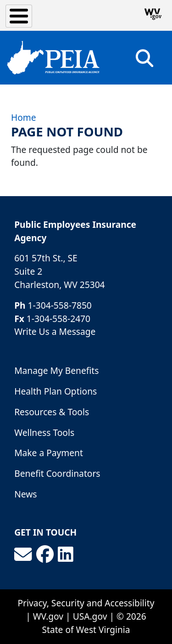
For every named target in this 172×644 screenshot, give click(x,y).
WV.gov (48, 616)
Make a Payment (49, 453)
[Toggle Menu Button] (19, 16)
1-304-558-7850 (60, 305)
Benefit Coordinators (57, 473)
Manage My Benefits (56, 370)
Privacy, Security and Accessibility (86, 603)
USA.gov (90, 616)
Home (24, 117)
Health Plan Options (55, 391)
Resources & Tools (52, 412)
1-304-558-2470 (58, 319)
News (25, 494)
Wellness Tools (44, 432)
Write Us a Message (55, 331)
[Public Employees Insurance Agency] (53, 58)
